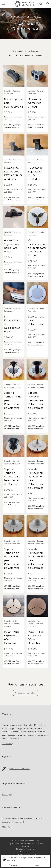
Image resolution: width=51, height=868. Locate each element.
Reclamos (39, 844)
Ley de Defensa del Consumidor (21, 844)
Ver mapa (6, 795)
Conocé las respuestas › (26, 693)
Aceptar (38, 865)
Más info (6, 827)
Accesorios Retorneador (21, 56)
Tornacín (39, 56)
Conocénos (7, 744)
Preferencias (13, 865)
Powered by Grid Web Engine (26, 855)
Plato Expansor (32, 51)
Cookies (26, 846)
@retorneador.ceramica (19, 769)
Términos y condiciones (26, 849)
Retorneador (18, 51)
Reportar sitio (26, 852)
